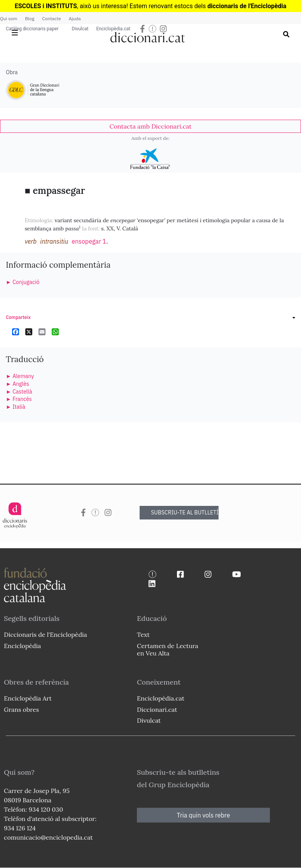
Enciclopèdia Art (28, 698)
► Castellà (19, 392)
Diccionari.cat (157, 709)
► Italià (16, 407)
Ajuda (75, 18)
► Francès (19, 399)
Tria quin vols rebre (204, 815)
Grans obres (21, 709)
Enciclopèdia (22, 646)
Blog (30, 18)
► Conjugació (23, 282)
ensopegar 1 (89, 241)
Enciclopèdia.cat (113, 29)
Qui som (9, 18)
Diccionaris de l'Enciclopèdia (45, 634)
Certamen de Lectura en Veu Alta (168, 649)
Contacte (51, 18)
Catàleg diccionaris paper (32, 29)
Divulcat (80, 29)
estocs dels (191, 6)
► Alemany (20, 376)
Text (143, 634)
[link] (150, 126)
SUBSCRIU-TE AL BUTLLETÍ (185, 512)
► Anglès (17, 384)
